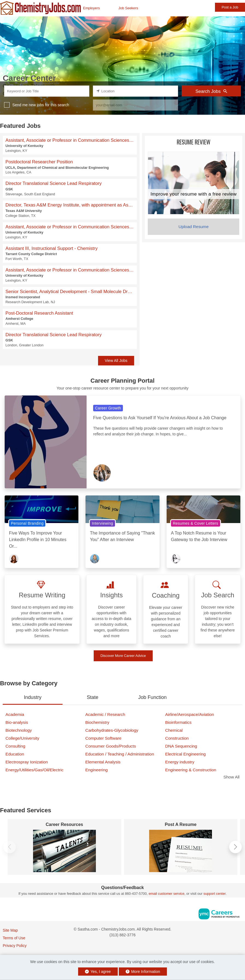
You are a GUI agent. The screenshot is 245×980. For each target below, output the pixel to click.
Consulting (15, 746)
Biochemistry (97, 722)
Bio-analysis (17, 722)
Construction (177, 738)
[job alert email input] (135, 105)
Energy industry (180, 762)
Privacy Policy (15, 946)
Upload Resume (194, 227)
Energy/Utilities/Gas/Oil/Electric (35, 770)
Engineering (96, 770)
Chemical (174, 730)
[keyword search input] (47, 91)
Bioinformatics (178, 722)
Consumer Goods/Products (110, 746)
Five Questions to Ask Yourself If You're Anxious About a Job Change (160, 418)
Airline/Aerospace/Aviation (190, 714)
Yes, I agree (98, 972)
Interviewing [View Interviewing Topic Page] (102, 523)
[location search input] (135, 91)
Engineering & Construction (191, 770)
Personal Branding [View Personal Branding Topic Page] (27, 523)
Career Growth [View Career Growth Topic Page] (108, 408)
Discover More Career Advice (123, 656)
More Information (143, 972)
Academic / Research (105, 714)
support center (215, 894)
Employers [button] (91, 8)
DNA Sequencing (181, 746)
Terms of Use (14, 938)
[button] (235, 847)
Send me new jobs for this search (41, 105)
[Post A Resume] (181, 851)
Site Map (10, 930)
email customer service (166, 894)
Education (15, 754)
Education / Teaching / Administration (120, 754)
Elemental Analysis (103, 762)
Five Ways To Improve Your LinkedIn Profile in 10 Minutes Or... (38, 540)
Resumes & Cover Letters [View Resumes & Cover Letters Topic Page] (196, 523)
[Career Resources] (64, 851)
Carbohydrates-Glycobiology (112, 730)
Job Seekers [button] (128, 8)
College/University (22, 738)
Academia (15, 714)
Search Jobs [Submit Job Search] (211, 91)
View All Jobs (116, 361)
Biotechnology (19, 730)
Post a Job (230, 7)
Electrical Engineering (186, 754)
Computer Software (103, 738)
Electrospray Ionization (27, 762)
